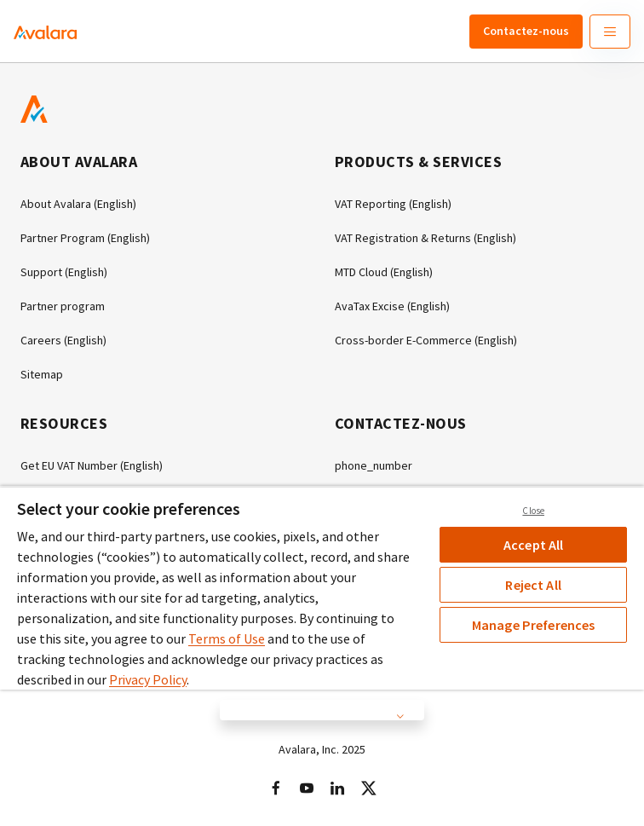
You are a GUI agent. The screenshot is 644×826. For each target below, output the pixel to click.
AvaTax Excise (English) (392, 306)
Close (533, 511)
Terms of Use (227, 638)
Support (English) (64, 272)
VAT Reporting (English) (393, 204)
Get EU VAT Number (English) (92, 465)
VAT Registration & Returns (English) (425, 238)
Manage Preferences (534, 625)
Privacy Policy (148, 679)
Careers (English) (63, 340)
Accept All (534, 545)
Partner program (63, 306)
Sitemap (42, 374)
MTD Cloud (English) (384, 272)
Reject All (533, 585)
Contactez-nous (526, 31)
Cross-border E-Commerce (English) (426, 340)
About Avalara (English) (78, 204)
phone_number (374, 465)
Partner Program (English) (85, 238)
